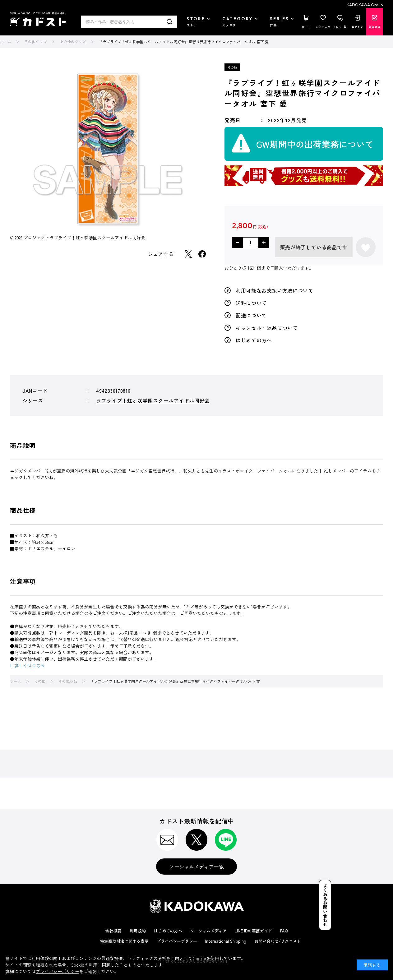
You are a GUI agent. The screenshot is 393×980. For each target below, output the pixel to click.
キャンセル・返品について (267, 328)
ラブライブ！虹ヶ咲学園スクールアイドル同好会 (153, 400)
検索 (170, 22)
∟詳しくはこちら (27, 665)
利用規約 (138, 931)
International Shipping (226, 941)
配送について (251, 315)
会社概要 (113, 931)
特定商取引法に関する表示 (124, 941)
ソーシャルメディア (208, 931)
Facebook (202, 254)
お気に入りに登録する (366, 247)
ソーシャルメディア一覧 (196, 867)
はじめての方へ (254, 340)
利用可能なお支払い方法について (275, 290)
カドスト (38, 19)
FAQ (284, 931)
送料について (251, 303)
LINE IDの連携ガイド (253, 931)
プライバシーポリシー (177, 941)
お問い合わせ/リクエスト (278, 941)
